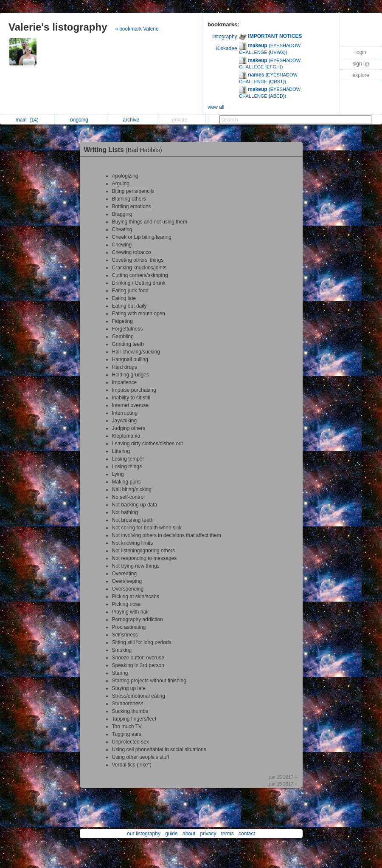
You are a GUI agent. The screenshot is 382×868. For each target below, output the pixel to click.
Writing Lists (125, 150)
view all (216, 107)
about (189, 834)
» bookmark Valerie (137, 29)
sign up (361, 64)
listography (225, 37)
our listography (144, 834)
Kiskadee (226, 48)
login (361, 52)
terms (228, 834)
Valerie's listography (58, 27)
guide (171, 834)
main (27, 120)
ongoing (81, 120)
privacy (208, 834)
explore (361, 75)
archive (133, 120)
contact (247, 834)
